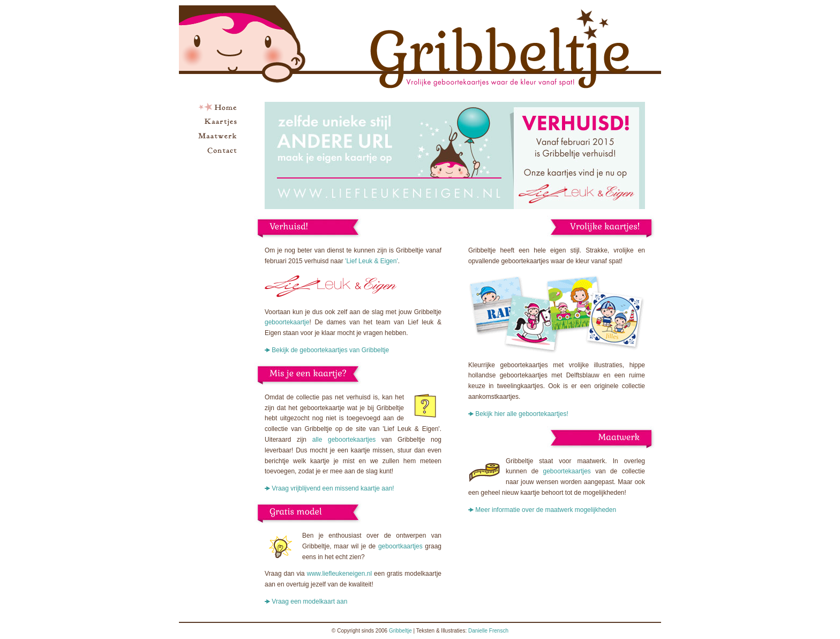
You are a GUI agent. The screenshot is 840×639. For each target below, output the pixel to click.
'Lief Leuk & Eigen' (372, 261)
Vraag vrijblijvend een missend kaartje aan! (333, 488)
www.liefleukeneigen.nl (339, 574)
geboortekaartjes (567, 471)
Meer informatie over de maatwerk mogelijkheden (546, 510)
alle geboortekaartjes (344, 440)
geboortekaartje (287, 322)
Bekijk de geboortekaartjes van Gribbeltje (330, 350)
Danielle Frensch (488, 631)
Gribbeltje (400, 631)
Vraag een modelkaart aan (309, 601)
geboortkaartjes (400, 546)
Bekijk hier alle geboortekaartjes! (522, 414)
